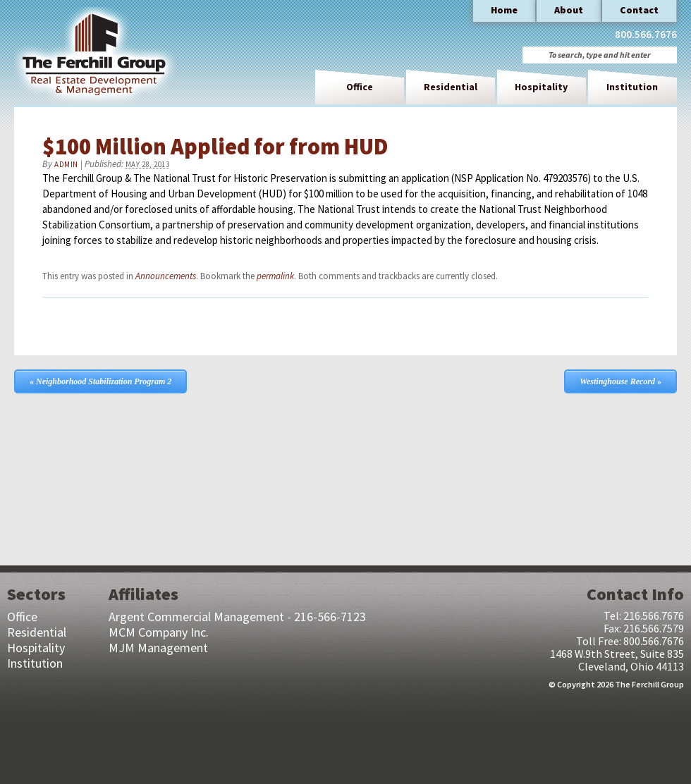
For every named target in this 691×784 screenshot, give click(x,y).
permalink (275, 276)
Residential (451, 87)
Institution (632, 87)
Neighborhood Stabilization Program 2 (100, 381)
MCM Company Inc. (159, 632)
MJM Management (158, 648)
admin (66, 164)
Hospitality (541, 87)
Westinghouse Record (620, 381)
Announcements (166, 276)
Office (360, 87)
